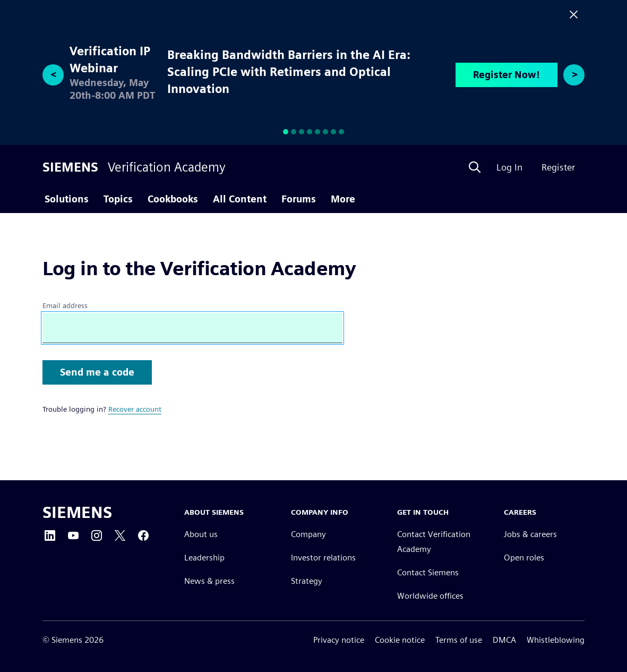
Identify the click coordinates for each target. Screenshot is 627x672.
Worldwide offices (430, 596)
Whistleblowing (556, 640)
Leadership (204, 558)
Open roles (524, 558)
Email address (65, 305)
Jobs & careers (530, 534)
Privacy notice (339, 640)
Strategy (307, 581)
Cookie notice (400, 640)
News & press (209, 581)
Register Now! (506, 75)
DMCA (504, 640)
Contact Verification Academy (434, 542)
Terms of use (459, 640)
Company (308, 534)
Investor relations (323, 558)
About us (201, 534)
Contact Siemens (428, 572)
